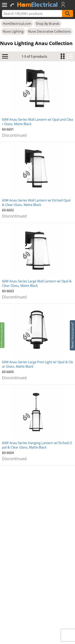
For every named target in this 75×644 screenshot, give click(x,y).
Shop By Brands (48, 24)
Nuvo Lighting (13, 31)
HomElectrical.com (17, 24)
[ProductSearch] (32, 14)
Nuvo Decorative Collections (49, 31)
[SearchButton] (67, 14)
